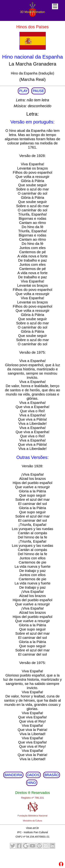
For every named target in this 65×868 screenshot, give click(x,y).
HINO (32, 783)
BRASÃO (52, 775)
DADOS (33, 775)
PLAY (23, 91)
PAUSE (38, 91)
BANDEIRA (13, 775)
